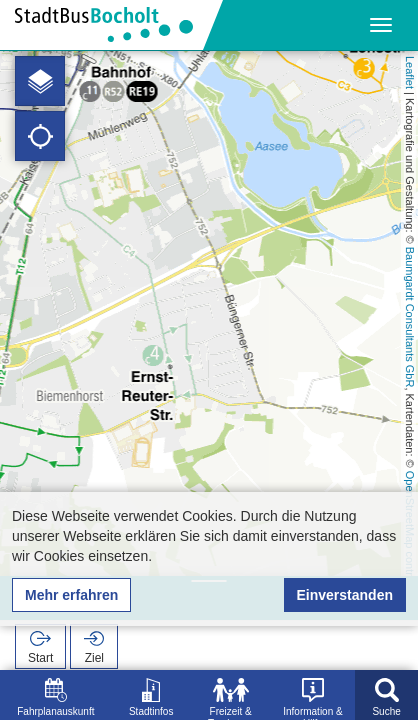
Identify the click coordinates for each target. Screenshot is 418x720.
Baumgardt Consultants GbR (410, 317)
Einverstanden (345, 595)
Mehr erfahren (71, 595)
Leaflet (410, 72)
